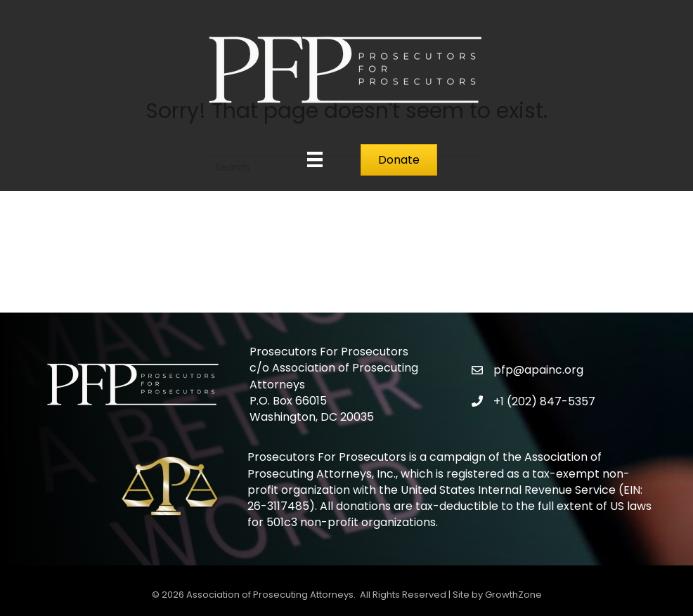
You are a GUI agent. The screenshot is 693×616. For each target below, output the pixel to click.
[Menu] (315, 159)
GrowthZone (513, 595)
